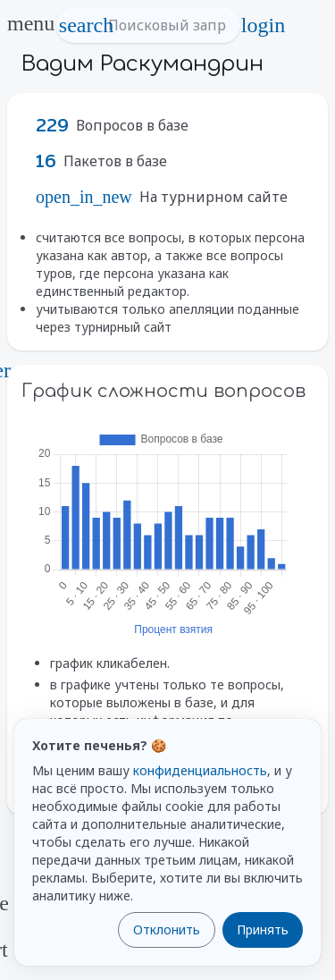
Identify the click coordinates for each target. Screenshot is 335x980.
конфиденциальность (200, 770)
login (264, 25)
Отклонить (167, 929)
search (87, 25)
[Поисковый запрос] (164, 25)
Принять (263, 929)
